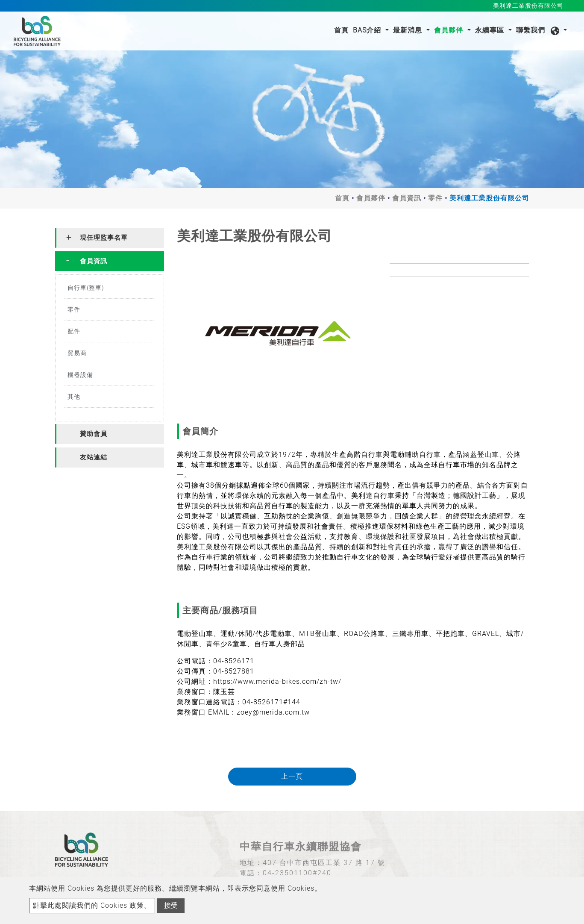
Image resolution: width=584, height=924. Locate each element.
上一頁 (292, 776)
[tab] (110, 238)
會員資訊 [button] (94, 261)
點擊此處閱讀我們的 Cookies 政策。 (92, 905)
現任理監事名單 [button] (104, 238)
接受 (171, 905)
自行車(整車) (86, 288)
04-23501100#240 (297, 873)
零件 (435, 198)
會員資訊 (407, 198)
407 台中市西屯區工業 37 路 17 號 (324, 863)
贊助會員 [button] (94, 434)
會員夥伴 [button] (450, 30)
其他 (74, 397)
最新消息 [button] (409, 30)
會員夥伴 (371, 198)
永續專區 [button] (491, 30)
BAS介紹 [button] (368, 30)
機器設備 (80, 375)
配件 (74, 331)
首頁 (342, 29)
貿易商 (77, 353)
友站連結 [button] (94, 457)
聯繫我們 (531, 30)
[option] (277, 334)
